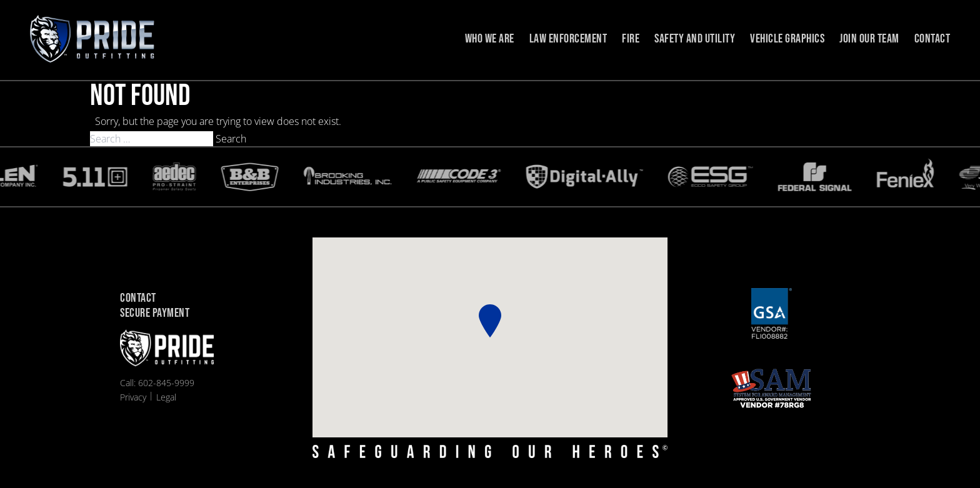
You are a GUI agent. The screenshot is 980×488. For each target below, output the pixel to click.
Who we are (490, 39)
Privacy (133, 397)
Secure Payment (155, 314)
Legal (166, 397)
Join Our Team (869, 39)
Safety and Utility (695, 39)
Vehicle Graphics (787, 39)
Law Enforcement (568, 39)
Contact (932, 39)
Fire (631, 39)
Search (231, 139)
